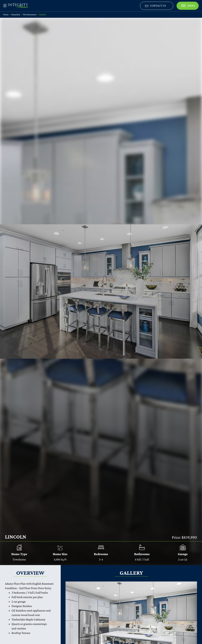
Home (6, 15)
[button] (157, 6)
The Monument (30, 15)
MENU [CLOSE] (188, 6)
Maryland (16, 15)
